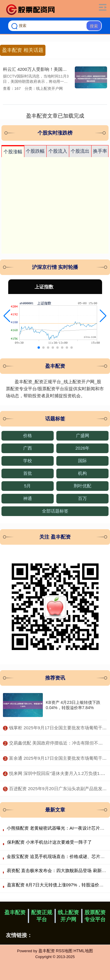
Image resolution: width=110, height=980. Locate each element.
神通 (28, 498)
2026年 (82, 448)
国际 (82, 461)
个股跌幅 (35, 151)
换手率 (100, 151)
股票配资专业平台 (95, 916)
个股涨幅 (13, 152)
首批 (28, 473)
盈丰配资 (15, 912)
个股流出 (80, 151)
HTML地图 (83, 951)
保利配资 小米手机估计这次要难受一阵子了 (49, 842)
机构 (82, 473)
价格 (28, 435)
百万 (82, 498)
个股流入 (58, 151)
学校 (28, 461)
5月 (27, 486)
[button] (7, 316)
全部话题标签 (55, 511)
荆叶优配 (82, 486)
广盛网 (83, 435)
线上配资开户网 (68, 916)
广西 (28, 448)
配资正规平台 (42, 916)
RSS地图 (64, 951)
